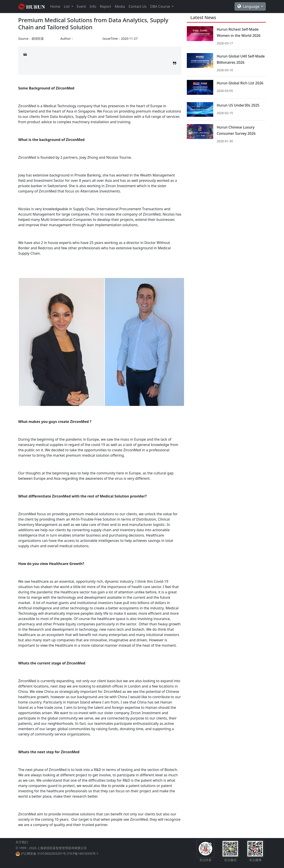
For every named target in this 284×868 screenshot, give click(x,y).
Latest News (203, 17)
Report (106, 6)
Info (93, 6)
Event (81, 6)
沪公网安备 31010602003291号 (43, 853)
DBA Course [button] (161, 6)
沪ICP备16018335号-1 (82, 853)
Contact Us (137, 6)
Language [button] (249, 6)
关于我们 (22, 842)
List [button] (67, 6)
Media (120, 6)
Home (55, 6)
